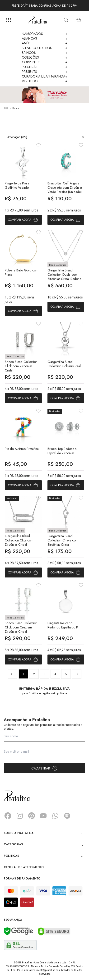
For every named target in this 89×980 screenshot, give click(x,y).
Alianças (45, 38)
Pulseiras (45, 67)
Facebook (8, 816)
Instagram (20, 816)
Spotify (67, 816)
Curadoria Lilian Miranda (45, 76)
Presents (45, 72)
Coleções (45, 57)
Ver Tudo (45, 81)
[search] (66, 20)
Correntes (45, 62)
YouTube (43, 816)
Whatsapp (55, 816)
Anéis (45, 43)
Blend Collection (45, 48)
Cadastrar (44, 768)
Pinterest (32, 816)
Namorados (45, 34)
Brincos (45, 53)
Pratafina (38, 20)
